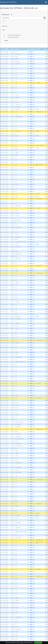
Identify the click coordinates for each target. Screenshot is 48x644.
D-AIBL (33, 415)
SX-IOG (33, 439)
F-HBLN (33, 215)
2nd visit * (37, 131)
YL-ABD (33, 343)
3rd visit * (37, 136)
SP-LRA (33, 295)
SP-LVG (33, 333)
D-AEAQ (33, 61)
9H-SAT (33, 227)
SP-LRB (33, 121)
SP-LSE (33, 201)
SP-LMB (33, 263)
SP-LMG (33, 88)
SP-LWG (33, 73)
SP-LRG (33, 359)
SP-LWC (33, 287)
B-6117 (33, 95)
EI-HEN (33, 148)
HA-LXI (33, 211)
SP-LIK (33, 85)
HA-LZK (33, 184)
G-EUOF (33, 434)
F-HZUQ (33, 405)
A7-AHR (33, 107)
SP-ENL (33, 451)
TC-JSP (33, 444)
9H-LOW (33, 136)
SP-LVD (33, 112)
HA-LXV (33, 395)
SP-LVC (33, 160)
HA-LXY (33, 225)
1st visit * (37, 109)
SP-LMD (33, 143)
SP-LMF (33, 290)
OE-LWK (33, 463)
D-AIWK (33, 153)
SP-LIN (33, 157)
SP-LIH (33, 412)
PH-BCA (33, 420)
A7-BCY (33, 319)
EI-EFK (33, 518)
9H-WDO (33, 251)
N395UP (33, 64)
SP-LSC (33, 429)
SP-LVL (33, 52)
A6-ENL (33, 271)
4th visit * (37, 515)
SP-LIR (33, 189)
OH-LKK (33, 456)
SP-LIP (33, 175)
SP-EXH (33, 244)
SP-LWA (33, 350)
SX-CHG (33, 422)
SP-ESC (33, 76)
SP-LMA (33, 187)
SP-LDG (33, 93)
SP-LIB (33, 81)
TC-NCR (33, 254)
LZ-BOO (33, 97)
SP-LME (33, 124)
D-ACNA (33, 117)
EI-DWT (33, 155)
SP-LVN (33, 321)
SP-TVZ (33, 237)
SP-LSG (33, 312)
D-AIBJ (33, 453)
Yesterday (4, 26)
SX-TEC (33, 446)
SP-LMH (33, 119)
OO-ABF (33, 302)
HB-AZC (33, 472)
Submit (6, 40)
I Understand (38, 643)
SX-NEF (33, 436)
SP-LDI (33, 170)
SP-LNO (33, 167)
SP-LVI (33, 203)
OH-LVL (33, 114)
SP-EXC (33, 141)
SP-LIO (33, 266)
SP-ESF (33, 59)
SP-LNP (33, 129)
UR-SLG (33, 131)
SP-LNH (33, 78)
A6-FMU (33, 506)
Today (3, 30)
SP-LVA (33, 69)
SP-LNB (33, 83)
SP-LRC (33, 66)
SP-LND (33, 133)
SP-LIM (33, 194)
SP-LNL (33, 177)
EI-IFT (33, 501)
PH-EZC (33, 468)
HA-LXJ (33, 235)
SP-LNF (33, 273)
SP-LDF (33, 182)
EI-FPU (33, 348)
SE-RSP (33, 172)
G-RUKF (33, 196)
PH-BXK (33, 232)
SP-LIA (33, 192)
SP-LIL (33, 162)
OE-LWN (33, 105)
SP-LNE (33, 179)
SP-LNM (33, 292)
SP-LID (33, 218)
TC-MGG (33, 242)
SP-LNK (33, 90)
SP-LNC (33, 165)
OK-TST (33, 54)
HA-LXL (33, 57)
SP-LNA (33, 199)
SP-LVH (33, 71)
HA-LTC (33, 328)
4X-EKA (33, 145)
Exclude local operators (14, 35)
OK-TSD (33, 259)
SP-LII (33, 126)
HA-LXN (33, 314)
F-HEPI (33, 470)
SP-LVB (33, 304)
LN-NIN (33, 362)
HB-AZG (33, 150)
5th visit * (37, 196)
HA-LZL (33, 102)
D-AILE (33, 324)
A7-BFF (33, 316)
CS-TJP (33, 247)
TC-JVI (33, 206)
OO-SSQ (33, 427)
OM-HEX (33, 213)
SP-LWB (33, 100)
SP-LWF (33, 261)
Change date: (6, 15)
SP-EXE (33, 352)
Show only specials (13, 37)
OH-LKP (33, 268)
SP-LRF (33, 307)
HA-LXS (33, 297)
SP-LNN (33, 138)
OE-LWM (33, 357)
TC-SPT (33, 109)
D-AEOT (33, 515)
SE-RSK (33, 448)
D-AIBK (33, 283)
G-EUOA (33, 220)
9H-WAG (33, 355)
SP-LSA (33, 331)
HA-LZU (33, 239)
